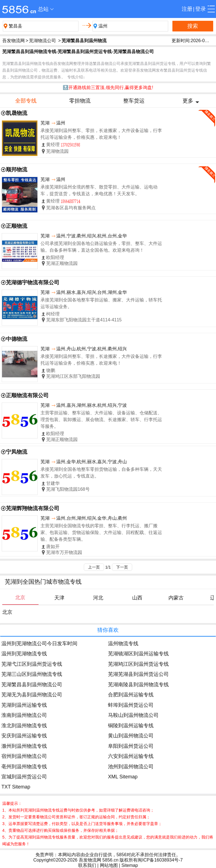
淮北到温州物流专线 (24, 726)
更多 (188, 101)
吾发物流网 (13, 41)
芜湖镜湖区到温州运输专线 (138, 654)
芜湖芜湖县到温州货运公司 (138, 674)
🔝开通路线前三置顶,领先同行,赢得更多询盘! (108, 88)
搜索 (193, 26)
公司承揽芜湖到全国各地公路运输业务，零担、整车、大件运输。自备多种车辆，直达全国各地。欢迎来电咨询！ (101, 247)
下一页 (122, 567)
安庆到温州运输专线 (24, 736)
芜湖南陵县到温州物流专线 (138, 685)
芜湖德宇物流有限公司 (33, 282)
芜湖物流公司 (42, 41)
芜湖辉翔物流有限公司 (33, 508)
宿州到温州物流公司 (24, 756)
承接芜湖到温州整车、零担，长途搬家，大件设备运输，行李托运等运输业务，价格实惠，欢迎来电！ (101, 134)
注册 (187, 9)
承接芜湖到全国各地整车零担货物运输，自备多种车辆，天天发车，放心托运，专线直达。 (101, 473)
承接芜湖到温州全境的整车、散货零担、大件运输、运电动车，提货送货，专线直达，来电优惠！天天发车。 (99, 190)
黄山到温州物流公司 (131, 736)
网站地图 (109, 865)
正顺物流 (17, 226)
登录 (201, 9)
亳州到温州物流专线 (24, 767)
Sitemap (130, 865)
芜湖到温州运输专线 (24, 705)
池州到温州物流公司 (131, 767)
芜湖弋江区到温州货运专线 (32, 664)
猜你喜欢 (108, 630)
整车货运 (134, 101)
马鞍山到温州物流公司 (133, 715)
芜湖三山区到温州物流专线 (32, 674)
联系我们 (87, 865)
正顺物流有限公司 (27, 395)
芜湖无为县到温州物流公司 (32, 695)
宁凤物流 (17, 452)
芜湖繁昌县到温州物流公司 (32, 685)
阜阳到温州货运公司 (131, 746)
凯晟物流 (17, 113)
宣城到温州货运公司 (24, 777)
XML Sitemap (123, 777)
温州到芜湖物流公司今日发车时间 (39, 644)
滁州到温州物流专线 (24, 746)
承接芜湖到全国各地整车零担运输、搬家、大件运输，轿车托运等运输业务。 (101, 303)
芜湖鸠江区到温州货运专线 (138, 664)
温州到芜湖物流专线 (24, 654)
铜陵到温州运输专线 (131, 726)
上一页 (94, 567)
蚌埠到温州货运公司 (131, 705)
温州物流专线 (123, 644)
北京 (7, 612)
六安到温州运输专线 (131, 756)
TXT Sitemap (16, 787)
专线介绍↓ (76, 77)
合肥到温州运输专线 (131, 695)
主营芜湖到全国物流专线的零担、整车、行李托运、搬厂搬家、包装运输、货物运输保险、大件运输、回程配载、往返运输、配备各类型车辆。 (101, 532)
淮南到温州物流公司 (24, 715)
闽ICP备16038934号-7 (160, 860)
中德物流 (17, 339)
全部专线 (26, 101)
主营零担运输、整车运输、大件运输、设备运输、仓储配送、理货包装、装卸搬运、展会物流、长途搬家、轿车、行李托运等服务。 (101, 420)
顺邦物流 (17, 170)
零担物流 (80, 101)
